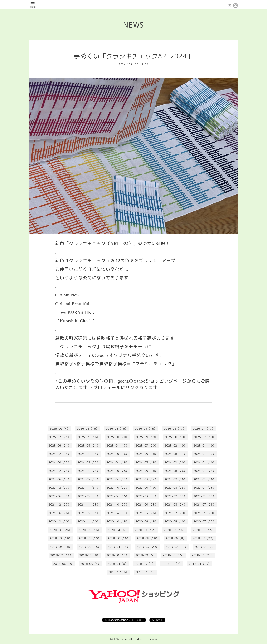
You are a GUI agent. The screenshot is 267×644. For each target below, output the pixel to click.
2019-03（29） (148, 547)
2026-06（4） (60, 429)
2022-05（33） (89, 496)
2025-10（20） (118, 437)
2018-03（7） (145, 564)
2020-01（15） (204, 530)
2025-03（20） (147, 446)
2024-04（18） (118, 462)
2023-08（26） (176, 471)
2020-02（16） (175, 530)
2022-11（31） (89, 488)
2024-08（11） (176, 454)
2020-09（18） (147, 521)
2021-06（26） (60, 513)
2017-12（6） (118, 572)
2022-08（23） (176, 488)
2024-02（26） (176, 462)
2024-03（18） (147, 462)
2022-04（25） (118, 496)
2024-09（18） (147, 454)
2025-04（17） (118, 446)
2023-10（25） (118, 471)
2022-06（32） (60, 496)
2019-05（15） (90, 547)
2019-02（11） (177, 547)
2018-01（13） (200, 564)
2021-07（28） (205, 505)
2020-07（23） (205, 521)
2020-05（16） (90, 530)
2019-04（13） (119, 547)
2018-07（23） (203, 555)
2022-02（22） (176, 496)
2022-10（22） (118, 488)
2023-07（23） (205, 471)
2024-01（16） (205, 462)
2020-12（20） (60, 521)
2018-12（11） (61, 555)
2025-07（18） (205, 437)
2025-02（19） (176, 446)
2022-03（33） (147, 496)
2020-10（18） (118, 521)
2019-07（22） (204, 538)
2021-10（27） (118, 505)
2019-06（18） (61, 547)
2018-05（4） (91, 564)
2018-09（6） (146, 555)
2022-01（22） (205, 496)
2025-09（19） (147, 437)
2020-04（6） (118, 530)
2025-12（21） (60, 437)
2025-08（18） (176, 437)
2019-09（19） (148, 538)
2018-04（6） (118, 564)
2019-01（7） (205, 547)
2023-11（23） (89, 471)
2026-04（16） (117, 429)
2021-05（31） (89, 513)
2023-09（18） (147, 471)
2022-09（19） (147, 488)
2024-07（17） (205, 454)
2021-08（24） (176, 505)
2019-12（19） (61, 538)
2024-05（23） (89, 462)
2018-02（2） (172, 564)
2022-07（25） (205, 488)
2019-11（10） (90, 538)
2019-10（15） (119, 538)
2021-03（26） (147, 513)
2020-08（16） (176, 521)
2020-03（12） (146, 530)
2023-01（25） (205, 479)
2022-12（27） (60, 488)
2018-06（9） (63, 564)
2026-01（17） (204, 429)
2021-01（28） (205, 513)
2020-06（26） (61, 530)
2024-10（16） (118, 454)
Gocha (124, 639)
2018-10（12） (118, 555)
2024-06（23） (60, 462)
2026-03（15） (146, 429)
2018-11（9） (89, 555)
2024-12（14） (60, 454)
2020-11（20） (89, 521)
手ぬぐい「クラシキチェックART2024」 (134, 56)
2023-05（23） (89, 479)
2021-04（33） (118, 513)
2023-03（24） (147, 479)
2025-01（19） (205, 446)
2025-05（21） (89, 446)
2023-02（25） (176, 479)
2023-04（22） (118, 479)
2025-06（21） (60, 446)
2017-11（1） (146, 572)
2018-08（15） (174, 555)
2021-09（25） (147, 505)
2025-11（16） (89, 437)
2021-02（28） (176, 513)
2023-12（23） (60, 471)
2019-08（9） (176, 538)
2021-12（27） (60, 505)
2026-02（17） (175, 429)
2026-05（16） (88, 429)
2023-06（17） (60, 479)
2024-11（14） (89, 454)
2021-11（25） (89, 505)
